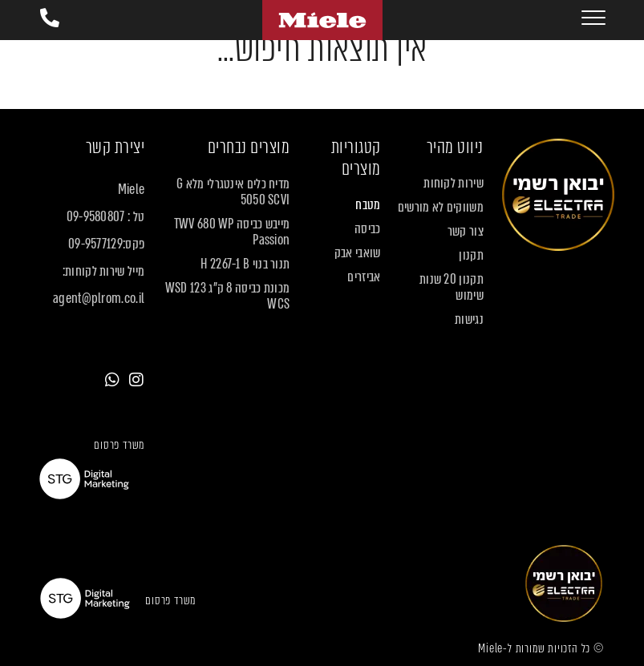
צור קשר (466, 232)
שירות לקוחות (454, 184)
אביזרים (364, 277)
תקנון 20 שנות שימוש (452, 288)
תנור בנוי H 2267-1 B (245, 264)
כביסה (368, 229)
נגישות (469, 320)
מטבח (368, 205)
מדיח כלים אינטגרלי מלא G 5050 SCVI (233, 192)
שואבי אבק (358, 253)
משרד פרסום (119, 445)
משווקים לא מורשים (441, 208)
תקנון (471, 256)
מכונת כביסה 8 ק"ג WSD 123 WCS (228, 297)
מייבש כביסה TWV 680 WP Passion (232, 232)
